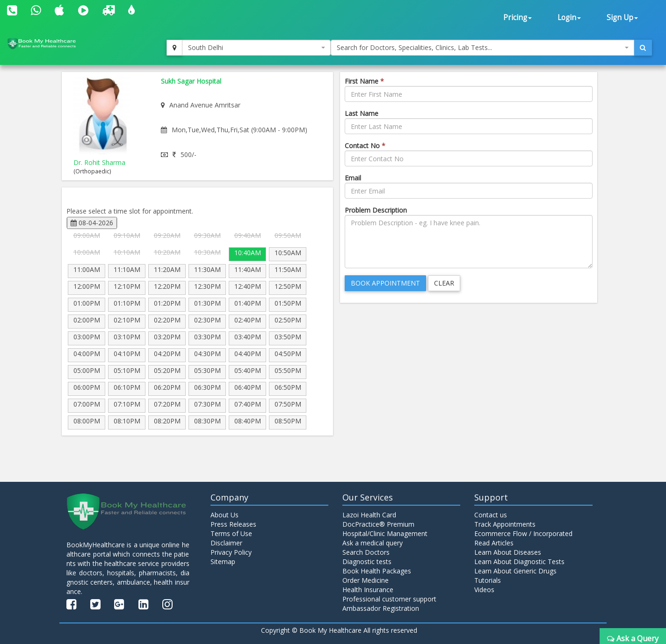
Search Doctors (366, 552)
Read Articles (494, 543)
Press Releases (233, 524)
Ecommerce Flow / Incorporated (523, 533)
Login (569, 18)
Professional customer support (389, 599)
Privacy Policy (231, 552)
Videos (484, 590)
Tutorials (488, 580)
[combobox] (256, 48)
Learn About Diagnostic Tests (519, 562)
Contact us (491, 515)
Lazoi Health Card (369, 515)
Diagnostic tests (367, 562)
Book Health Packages (377, 571)
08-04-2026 (92, 223)
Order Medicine (366, 580)
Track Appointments (505, 524)
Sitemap (223, 562)
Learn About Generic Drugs (515, 571)
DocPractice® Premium (378, 524)
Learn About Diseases (508, 552)
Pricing (518, 18)
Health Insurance (368, 590)
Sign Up (622, 18)
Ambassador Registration (381, 608)
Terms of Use (231, 533)
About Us (224, 515)
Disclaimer (226, 543)
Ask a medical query (373, 543)
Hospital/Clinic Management (385, 533)
